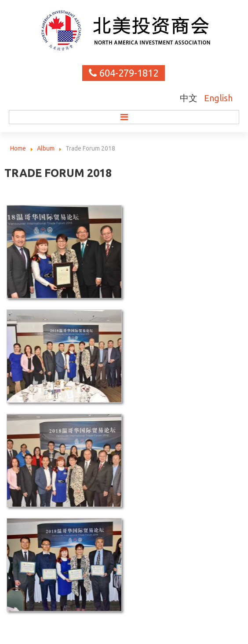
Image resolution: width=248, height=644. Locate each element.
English (218, 98)
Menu (124, 117)
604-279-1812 (129, 73)
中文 (190, 98)
